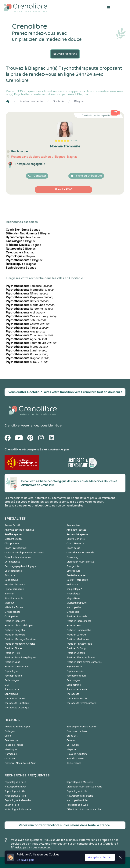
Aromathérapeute (76, 530)
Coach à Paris (12, 805)
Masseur (9, 603)
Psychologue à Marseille (18, 800)
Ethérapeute (73, 571)
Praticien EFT (74, 626)
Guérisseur (72, 585)
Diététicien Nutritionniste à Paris (84, 787)
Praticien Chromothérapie (19, 626)
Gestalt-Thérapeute (77, 580)
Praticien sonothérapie (17, 667)
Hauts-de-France (14, 745)
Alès (25, 332)
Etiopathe (10, 575)
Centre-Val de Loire (77, 731)
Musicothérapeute (77, 603)
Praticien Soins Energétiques (20, 658)
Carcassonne (31, 316)
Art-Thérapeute (13, 534)
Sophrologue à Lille (15, 791)
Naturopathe (74, 607)
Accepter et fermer (100, 857)
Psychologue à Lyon (77, 805)
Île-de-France (74, 763)
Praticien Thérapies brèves (81, 658)
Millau (27, 362)
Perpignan (29, 297)
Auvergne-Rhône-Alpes (17, 727)
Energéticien (73, 566)
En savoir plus (25, 860)
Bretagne (10, 731)
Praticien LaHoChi (76, 635)
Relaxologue (73, 680)
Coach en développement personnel (24, 553)
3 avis (74, 141)
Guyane (71, 740)
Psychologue (11, 671)
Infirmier (9, 594)
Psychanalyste (74, 667)
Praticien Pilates (13, 648)
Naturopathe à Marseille (80, 796)
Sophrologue (11, 694)
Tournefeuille (31, 343)
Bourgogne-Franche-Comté (81, 727)
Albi (25, 313)
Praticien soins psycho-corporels (84, 662)
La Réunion (73, 745)
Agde (26, 339)
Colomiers (29, 335)
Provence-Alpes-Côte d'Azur (20, 763)
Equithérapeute (13, 571)
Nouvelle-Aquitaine (77, 754)
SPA (7, 685)
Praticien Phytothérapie (79, 644)
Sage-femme (74, 685)
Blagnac (79, 101)
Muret (27, 347)
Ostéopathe (11, 616)
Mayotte (71, 749)
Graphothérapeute (15, 585)
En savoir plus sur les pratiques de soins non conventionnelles (44, 506)
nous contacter (40, 848)
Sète (26, 320)
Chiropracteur (12, 544)
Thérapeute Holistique (17, 703)
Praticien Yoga (12, 662)
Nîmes (27, 294)
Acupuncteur (74, 525)
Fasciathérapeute (76, 575)
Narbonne (29, 309)
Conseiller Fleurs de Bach (80, 553)
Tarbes (27, 328)
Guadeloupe (11, 740)
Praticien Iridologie (15, 635)
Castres (28, 324)
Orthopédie (73, 612)
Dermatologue (12, 562)
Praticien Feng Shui (15, 630)
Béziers (27, 301)
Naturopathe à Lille (77, 800)
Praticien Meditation (78, 639)
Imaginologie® (74, 589)
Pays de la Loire (75, 759)
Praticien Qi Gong (76, 648)
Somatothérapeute (77, 689)
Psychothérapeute (31, 101)
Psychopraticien (13, 676)
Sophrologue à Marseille (80, 782)
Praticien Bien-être (15, 621)
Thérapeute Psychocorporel (81, 703)
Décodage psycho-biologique (20, 566)
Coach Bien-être (75, 544)
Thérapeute (73, 694)
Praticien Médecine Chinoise (20, 644)
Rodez (27, 354)
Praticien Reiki (12, 653)
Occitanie (58, 101)
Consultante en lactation (18, 557)
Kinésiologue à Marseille (18, 809)
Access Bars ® (12, 525)
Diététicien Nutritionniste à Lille (84, 809)
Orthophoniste (13, 612)
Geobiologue (11, 580)
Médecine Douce (14, 607)
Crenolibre (12, 426)
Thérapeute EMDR (77, 699)
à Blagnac (23, 230)
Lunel (26, 351)
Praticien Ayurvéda (77, 616)
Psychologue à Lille (77, 791)
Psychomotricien (75, 671)
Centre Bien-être (76, 539)
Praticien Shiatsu (76, 653)
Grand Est (72, 736)
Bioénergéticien (13, 539)
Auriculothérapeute (77, 534)
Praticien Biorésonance (79, 621)
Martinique (11, 749)
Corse (8, 736)
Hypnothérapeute (14, 589)
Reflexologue (12, 680)
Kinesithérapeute (14, 598)
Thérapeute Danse (15, 699)
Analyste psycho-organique (19, 530)
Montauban (30, 305)
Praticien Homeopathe (79, 630)
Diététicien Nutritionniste (80, 562)
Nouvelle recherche (65, 54)
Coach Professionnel (16, 548)
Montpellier (30, 290)
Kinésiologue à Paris (15, 796)
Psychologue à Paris (15, 782)
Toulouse (29, 286)
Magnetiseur (74, 598)
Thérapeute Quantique (17, 708)
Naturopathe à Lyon (15, 787)
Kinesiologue (73, 594)
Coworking (72, 557)
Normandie (11, 754)
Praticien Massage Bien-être (20, 639)
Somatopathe (12, 689)
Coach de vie (73, 548)
